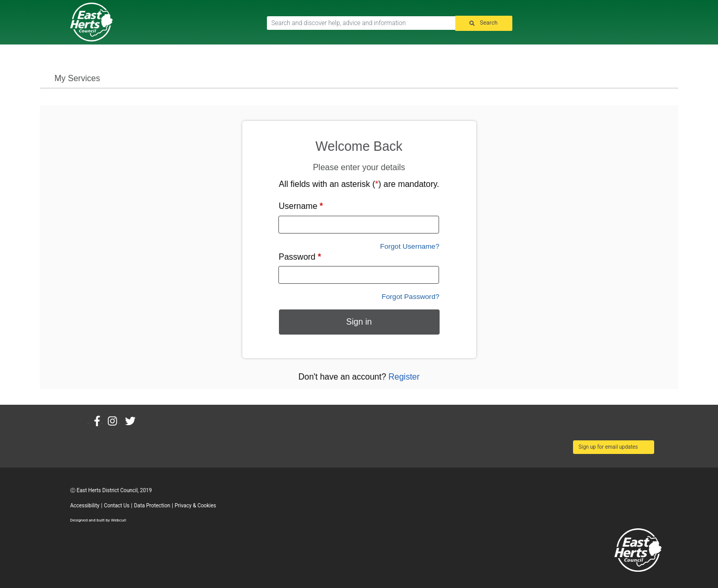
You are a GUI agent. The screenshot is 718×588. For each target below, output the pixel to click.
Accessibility (85, 506)
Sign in (359, 322)
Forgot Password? (410, 297)
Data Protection (152, 506)
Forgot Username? (410, 246)
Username (301, 206)
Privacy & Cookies (195, 506)
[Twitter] (134, 421)
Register (404, 377)
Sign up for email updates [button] (608, 447)
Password (300, 257)
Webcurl (119, 520)
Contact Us (116, 506)
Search (489, 23)
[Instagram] (116, 421)
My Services (77, 78)
